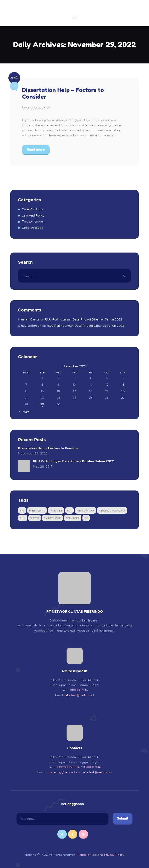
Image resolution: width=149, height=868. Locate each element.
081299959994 (69, 767)
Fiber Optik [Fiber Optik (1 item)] (37, 511)
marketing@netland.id (63, 772)
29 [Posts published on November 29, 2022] (42, 404)
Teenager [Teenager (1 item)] (73, 518)
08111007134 (79, 690)
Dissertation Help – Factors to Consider (63, 93)
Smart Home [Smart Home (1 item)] (52, 518)
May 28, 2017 (43, 466)
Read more (36, 149)
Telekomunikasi (33, 221)
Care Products (32, 209)
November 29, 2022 (33, 453)
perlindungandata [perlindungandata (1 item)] (112, 511)
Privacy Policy (114, 855)
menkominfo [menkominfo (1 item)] (85, 511)
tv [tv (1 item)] (86, 518)
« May (24, 412)
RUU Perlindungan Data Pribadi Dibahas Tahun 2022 (83, 319)
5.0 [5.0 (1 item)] (22, 511)
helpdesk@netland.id (79, 695)
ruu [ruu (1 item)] (23, 518)
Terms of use (87, 855)
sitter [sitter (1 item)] (35, 518)
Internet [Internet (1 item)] (56, 511)
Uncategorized (33, 107)
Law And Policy (33, 215)
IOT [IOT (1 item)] (69, 511)
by (48, 107)
